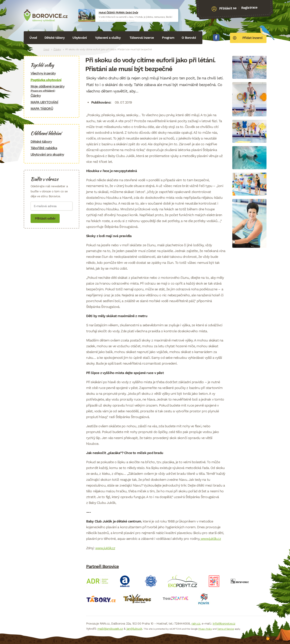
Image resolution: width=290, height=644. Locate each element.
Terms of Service (225, 629)
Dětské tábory (54, 38)
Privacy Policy (205, 629)
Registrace (249, 7)
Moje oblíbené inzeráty (52, 88)
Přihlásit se (228, 8)
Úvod (33, 38)
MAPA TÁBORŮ (42, 109)
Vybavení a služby (108, 38)
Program (168, 38)
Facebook (216, 37)
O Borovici (189, 38)
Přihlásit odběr (45, 218)
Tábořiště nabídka (44, 148)
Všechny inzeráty (43, 73)
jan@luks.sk (134, 629)
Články (57, 49)
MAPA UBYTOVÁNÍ (44, 102)
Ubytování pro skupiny (47, 154)
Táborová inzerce (142, 38)
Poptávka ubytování (46, 80)
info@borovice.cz (224, 623)
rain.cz (196, 623)
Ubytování (79, 38)
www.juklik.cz (210, 539)
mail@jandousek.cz (110, 629)
